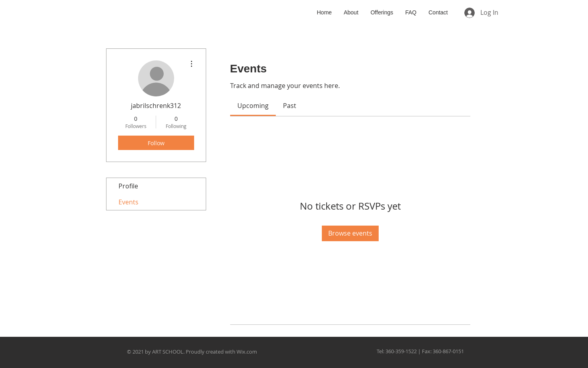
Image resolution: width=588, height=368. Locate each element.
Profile (128, 186)
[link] (253, 106)
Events (128, 202)
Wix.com (247, 352)
